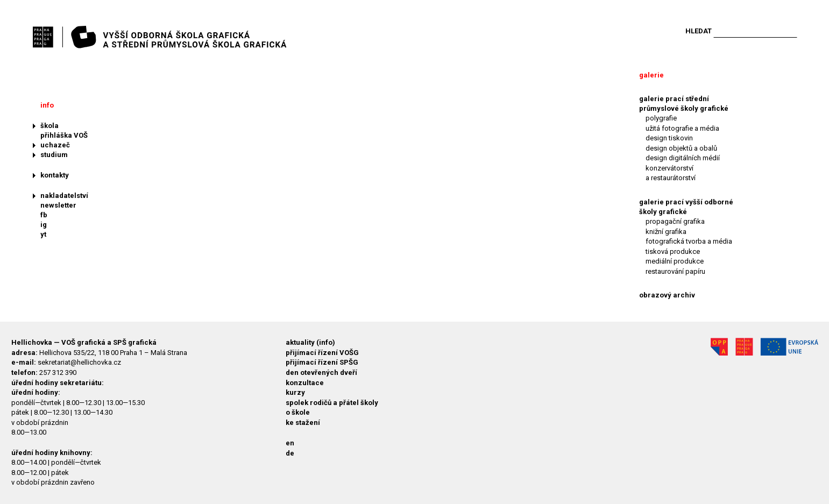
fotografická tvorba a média (689, 241)
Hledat (699, 31)
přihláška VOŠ (64, 135)
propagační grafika (675, 221)
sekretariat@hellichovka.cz (79, 362)
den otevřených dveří (321, 372)
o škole (298, 412)
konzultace (305, 383)
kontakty (55, 175)
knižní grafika (666, 232)
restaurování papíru (675, 271)
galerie (651, 75)
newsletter (58, 205)
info (47, 105)
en (290, 443)
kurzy (295, 392)
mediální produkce (675, 261)
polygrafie (661, 118)
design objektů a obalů (681, 148)
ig (44, 225)
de (290, 453)
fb (44, 215)
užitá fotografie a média (682, 128)
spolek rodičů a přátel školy (332, 403)
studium (54, 155)
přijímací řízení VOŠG (322, 353)
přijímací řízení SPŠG (322, 362)
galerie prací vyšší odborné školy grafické (686, 207)
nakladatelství (64, 196)
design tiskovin (669, 138)
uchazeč (55, 145)
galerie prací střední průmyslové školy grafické (684, 104)
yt (43, 234)
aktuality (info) (310, 342)
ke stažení (303, 423)
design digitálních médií (683, 158)
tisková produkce (673, 251)
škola (49, 126)
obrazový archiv (667, 295)
